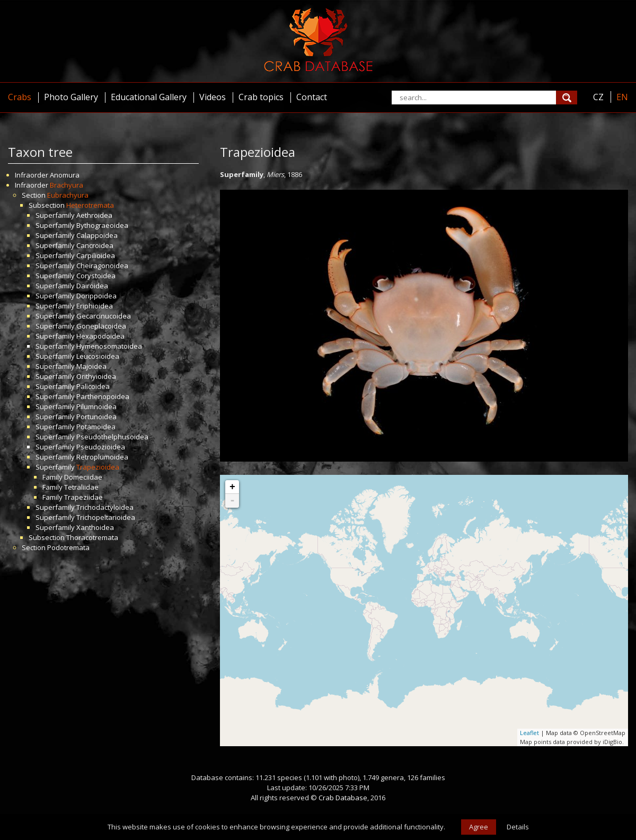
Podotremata (68, 547)
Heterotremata (90, 205)
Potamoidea (96, 427)
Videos (213, 97)
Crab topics (261, 97)
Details (518, 827)
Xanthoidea (95, 527)
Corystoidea (96, 276)
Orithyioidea (96, 376)
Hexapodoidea (100, 336)
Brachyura (67, 185)
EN (622, 97)
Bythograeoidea (102, 225)
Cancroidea (95, 245)
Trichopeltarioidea (106, 517)
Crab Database (343, 798)
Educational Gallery (149, 97)
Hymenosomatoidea (109, 346)
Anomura (65, 175)
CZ (598, 97)
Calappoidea (97, 235)
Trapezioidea (98, 467)
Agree (479, 827)
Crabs (20, 97)
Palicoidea (93, 386)
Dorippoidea (96, 296)
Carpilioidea (96, 255)
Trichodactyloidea (105, 507)
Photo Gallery (71, 97)
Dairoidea (92, 286)
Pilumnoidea (96, 406)
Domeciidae (83, 477)
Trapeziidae (83, 497)
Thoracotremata (92, 537)
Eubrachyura (68, 195)
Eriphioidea (95, 306)
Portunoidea (96, 417)
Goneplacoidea (101, 326)
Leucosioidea (98, 356)
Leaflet (529, 733)
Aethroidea (94, 215)
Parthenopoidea (103, 396)
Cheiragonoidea (102, 266)
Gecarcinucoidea (104, 316)
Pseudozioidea (101, 447)
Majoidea (91, 366)
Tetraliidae (81, 487)
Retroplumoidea (102, 457)
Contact (312, 97)
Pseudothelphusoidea (112, 437)
